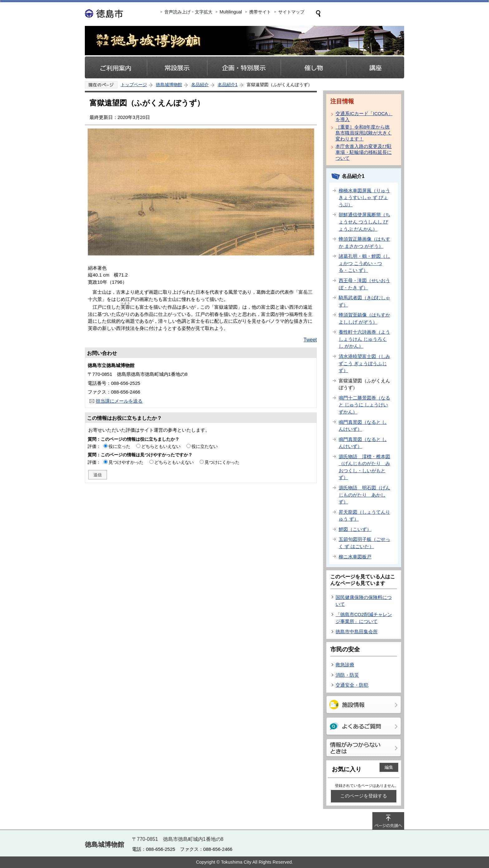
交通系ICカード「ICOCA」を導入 (364, 116)
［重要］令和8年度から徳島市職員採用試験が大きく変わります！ (364, 133)
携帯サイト (260, 12)
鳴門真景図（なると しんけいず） (363, 426)
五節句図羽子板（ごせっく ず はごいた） (364, 543)
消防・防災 (347, 675)
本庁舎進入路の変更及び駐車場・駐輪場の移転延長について (364, 152)
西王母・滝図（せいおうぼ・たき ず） (364, 284)
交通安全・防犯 (352, 685)
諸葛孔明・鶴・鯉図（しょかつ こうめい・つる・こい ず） (364, 263)
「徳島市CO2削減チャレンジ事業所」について (364, 618)
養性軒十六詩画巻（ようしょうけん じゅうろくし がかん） (364, 339)
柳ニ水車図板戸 (355, 557)
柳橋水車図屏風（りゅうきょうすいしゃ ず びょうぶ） (364, 198)
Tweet (310, 340)
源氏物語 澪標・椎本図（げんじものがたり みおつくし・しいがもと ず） (364, 467)
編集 (389, 767)
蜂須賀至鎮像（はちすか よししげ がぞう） (364, 318)
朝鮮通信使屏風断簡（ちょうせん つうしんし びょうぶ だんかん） (364, 222)
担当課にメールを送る (119, 401)
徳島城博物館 (169, 85)
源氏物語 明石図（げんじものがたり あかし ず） (364, 495)
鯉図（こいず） (355, 529)
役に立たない (205, 446)
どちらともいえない (161, 446)
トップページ (134, 85)
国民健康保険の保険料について (364, 601)
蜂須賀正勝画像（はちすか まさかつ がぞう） (364, 243)
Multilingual (231, 12)
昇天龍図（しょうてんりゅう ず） (364, 516)
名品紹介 (200, 85)
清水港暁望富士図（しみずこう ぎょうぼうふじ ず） (364, 363)
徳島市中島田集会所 (357, 632)
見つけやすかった (126, 462)
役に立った (119, 446)
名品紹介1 (228, 85)
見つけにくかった (222, 462)
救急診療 (345, 665)
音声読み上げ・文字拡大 (188, 12)
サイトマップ (291, 12)
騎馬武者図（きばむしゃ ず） (364, 301)
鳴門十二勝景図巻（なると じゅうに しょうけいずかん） (364, 405)
